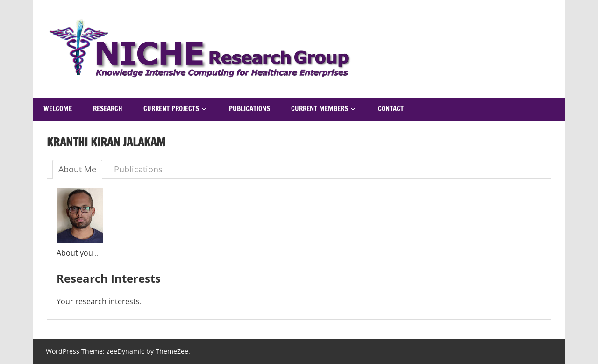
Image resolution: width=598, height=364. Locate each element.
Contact (391, 109)
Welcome (58, 109)
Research (108, 109)
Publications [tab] (138, 169)
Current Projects (171, 109)
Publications (249, 109)
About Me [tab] (77, 169)
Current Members (320, 109)
